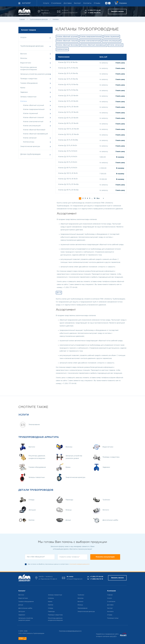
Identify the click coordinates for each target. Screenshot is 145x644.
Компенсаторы (29, 142)
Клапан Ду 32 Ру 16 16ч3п (68, 146)
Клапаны (56, 19)
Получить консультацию (105, 557)
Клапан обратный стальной (33, 118)
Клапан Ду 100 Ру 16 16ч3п (68, 173)
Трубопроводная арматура (39, 19)
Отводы (51, 608)
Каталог (26, 3)
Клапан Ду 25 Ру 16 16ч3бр (68, 140)
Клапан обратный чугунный (34, 105)
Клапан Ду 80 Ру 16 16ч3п (68, 168)
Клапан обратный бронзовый (34, 130)
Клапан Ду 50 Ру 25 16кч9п (68, 112)
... (92, 198)
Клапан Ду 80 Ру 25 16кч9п (68, 123)
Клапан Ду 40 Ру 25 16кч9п (68, 107)
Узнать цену (120, 63)
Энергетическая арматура (36, 146)
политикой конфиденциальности (80, 564)
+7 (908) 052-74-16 (94, 13)
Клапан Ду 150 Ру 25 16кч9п (69, 134)
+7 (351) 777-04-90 (94, 10)
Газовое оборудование (36, 83)
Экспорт (77, 3)
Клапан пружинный (30, 114)
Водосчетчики (36, 63)
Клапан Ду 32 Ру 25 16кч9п (68, 101)
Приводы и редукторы (36, 79)
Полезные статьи (113, 618)
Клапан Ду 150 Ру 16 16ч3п (68, 179)
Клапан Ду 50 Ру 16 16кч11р (68, 90)
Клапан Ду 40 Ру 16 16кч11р (68, 85)
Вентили (36, 54)
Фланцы (80, 605)
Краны (36, 88)
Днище (21, 605)
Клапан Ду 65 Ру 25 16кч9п (68, 118)
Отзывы (97, 3)
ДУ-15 (59, 293)
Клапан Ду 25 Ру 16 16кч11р (68, 74)
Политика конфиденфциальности (70, 631)
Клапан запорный (30, 138)
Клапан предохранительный (34, 109)
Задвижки (36, 92)
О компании (56, 3)
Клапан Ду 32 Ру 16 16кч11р (68, 79)
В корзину (120, 157)
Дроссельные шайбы (25, 608)
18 (95, 198)
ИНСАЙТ (113, 637)
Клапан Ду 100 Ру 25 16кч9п (69, 129)
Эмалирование (82, 608)
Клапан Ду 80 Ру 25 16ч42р (68, 190)
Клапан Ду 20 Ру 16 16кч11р (68, 68)
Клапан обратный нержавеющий (35, 134)
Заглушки (22, 612)
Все (98, 198)
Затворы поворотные (36, 97)
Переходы (51, 612)
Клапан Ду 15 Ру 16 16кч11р (68, 62)
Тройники (81, 595)
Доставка (68, 3)
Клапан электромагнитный (33, 122)
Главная (22, 19)
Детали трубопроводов (35, 154)
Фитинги (80, 602)
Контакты (87, 3)
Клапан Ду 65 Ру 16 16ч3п (68, 162)
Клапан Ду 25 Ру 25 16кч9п (68, 96)
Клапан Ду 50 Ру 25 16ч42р (68, 184)
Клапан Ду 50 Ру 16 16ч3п (68, 157)
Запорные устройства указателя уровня (36, 74)
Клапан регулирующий (32, 126)
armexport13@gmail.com (70, 13)
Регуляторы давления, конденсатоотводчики (36, 69)
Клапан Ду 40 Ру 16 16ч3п (68, 151)
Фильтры (36, 58)
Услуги (46, 3)
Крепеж (51, 605)
